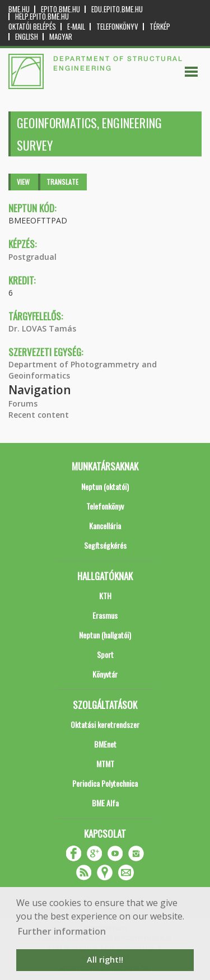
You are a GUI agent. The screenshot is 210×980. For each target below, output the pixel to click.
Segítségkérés (105, 545)
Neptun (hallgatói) (105, 635)
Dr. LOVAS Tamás (42, 328)
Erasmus (105, 615)
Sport (105, 654)
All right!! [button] (105, 960)
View (23, 182)
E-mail (76, 27)
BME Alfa (105, 803)
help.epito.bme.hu (42, 17)
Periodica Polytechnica (105, 783)
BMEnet (105, 744)
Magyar (61, 37)
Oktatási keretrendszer (105, 724)
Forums (23, 403)
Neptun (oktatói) (105, 486)
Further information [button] (62, 931)
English (27, 37)
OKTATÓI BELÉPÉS (32, 27)
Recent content (39, 415)
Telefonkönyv (117, 27)
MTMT (105, 764)
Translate (62, 182)
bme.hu (19, 9)
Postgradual (32, 257)
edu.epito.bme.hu (117, 9)
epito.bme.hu (60, 9)
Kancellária (105, 526)
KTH (105, 596)
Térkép (160, 27)
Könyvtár (105, 674)
